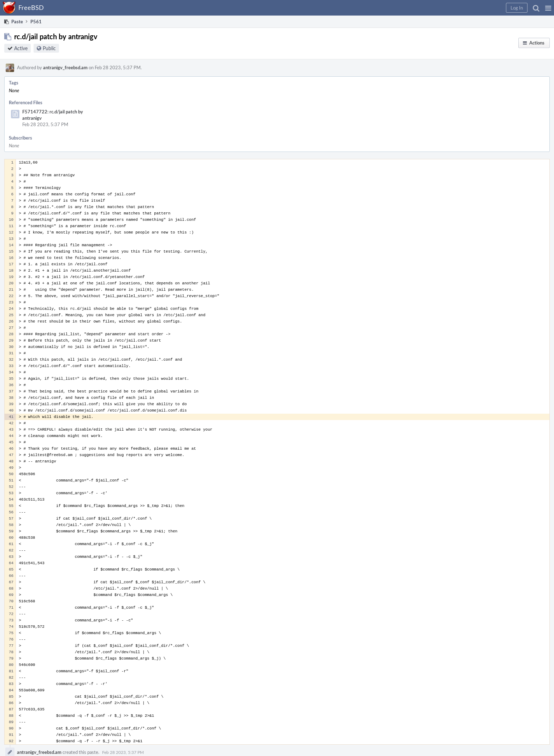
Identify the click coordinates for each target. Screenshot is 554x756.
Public (49, 48)
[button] (548, 8)
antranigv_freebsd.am (65, 67)
